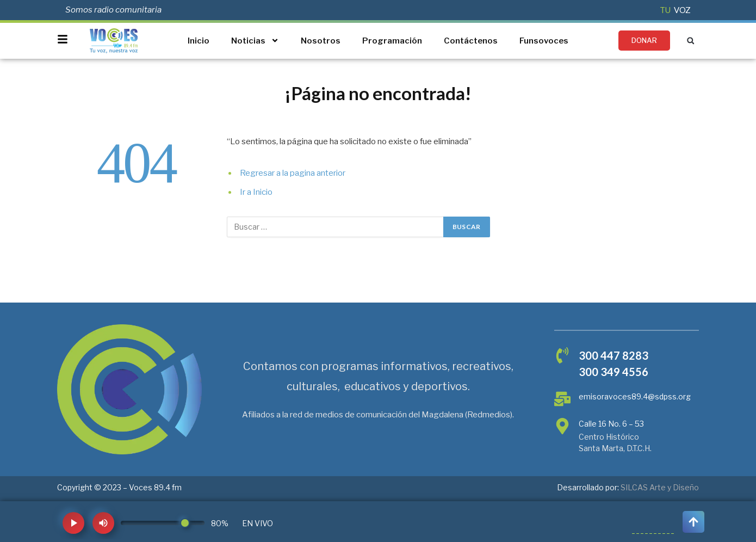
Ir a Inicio (256, 192)
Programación (392, 41)
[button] (690, 41)
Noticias (255, 41)
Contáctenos (471, 41)
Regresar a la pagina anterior (293, 173)
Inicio (199, 41)
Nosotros (321, 41)
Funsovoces (544, 41)
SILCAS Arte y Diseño (660, 487)
